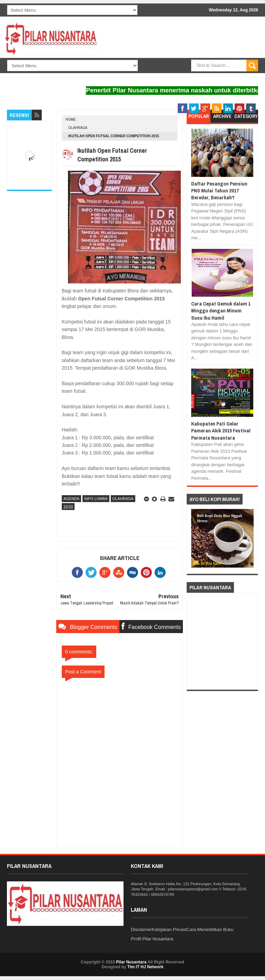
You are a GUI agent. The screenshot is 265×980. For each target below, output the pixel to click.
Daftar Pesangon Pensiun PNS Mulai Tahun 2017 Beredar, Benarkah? (219, 191)
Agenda (71, 499)
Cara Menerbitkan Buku (210, 929)
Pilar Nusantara (131, 962)
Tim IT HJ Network (145, 967)
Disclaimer (141, 929)
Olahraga (78, 128)
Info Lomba (96, 499)
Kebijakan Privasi (169, 929)
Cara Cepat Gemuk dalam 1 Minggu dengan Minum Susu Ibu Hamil (221, 311)
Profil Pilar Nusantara (152, 939)
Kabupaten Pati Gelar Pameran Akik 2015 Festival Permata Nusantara (221, 431)
